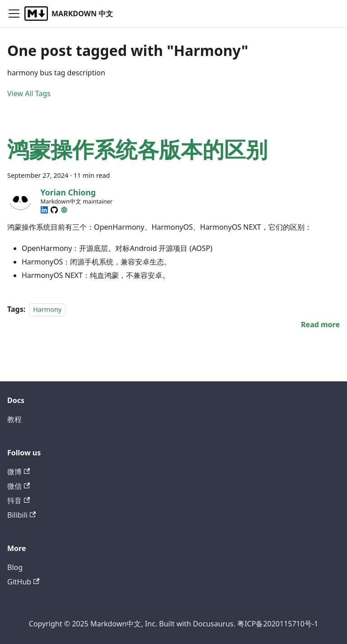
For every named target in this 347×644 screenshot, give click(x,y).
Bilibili (21, 515)
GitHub (23, 582)
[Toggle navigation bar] (14, 14)
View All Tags (29, 93)
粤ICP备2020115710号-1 (278, 624)
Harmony (47, 309)
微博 (19, 472)
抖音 (19, 500)
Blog (15, 567)
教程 (14, 419)
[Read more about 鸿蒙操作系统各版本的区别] (320, 324)
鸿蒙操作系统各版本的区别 (137, 149)
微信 (19, 486)
